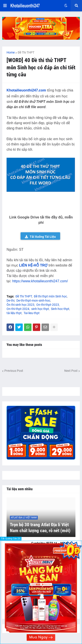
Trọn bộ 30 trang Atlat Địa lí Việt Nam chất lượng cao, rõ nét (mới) (40, 528)
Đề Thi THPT (26, 52)
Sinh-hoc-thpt (60, 309)
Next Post (71, 371)
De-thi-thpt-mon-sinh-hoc (33, 301)
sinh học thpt (40, 309)
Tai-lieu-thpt (32, 313)
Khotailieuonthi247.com (26, 90)
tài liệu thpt (14, 313)
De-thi (10, 301)
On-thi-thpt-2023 (48, 305)
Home (11, 52)
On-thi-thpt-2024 (18, 309)
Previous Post (14, 371)
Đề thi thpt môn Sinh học (50, 296)
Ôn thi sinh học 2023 (20, 305)
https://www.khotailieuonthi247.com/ (40, 281)
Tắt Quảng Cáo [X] (11, 539)
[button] (5, 6)
